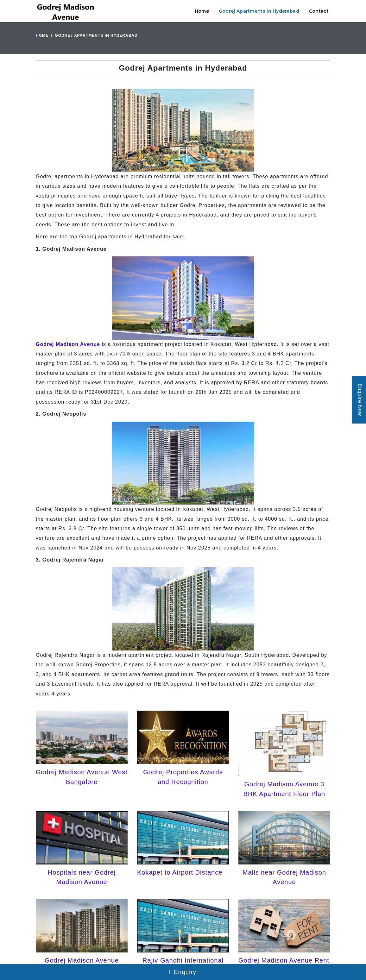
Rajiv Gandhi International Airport (183, 965)
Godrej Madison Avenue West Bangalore (82, 777)
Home (202, 11)
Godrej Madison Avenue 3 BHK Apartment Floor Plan (284, 789)
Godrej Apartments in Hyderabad (259, 11)
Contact (319, 11)
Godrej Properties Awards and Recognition (183, 777)
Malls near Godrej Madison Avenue (284, 877)
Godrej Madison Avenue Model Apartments (82, 965)
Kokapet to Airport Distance (180, 872)
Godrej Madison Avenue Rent (284, 960)
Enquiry (183, 972)
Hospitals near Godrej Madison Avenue (82, 877)
